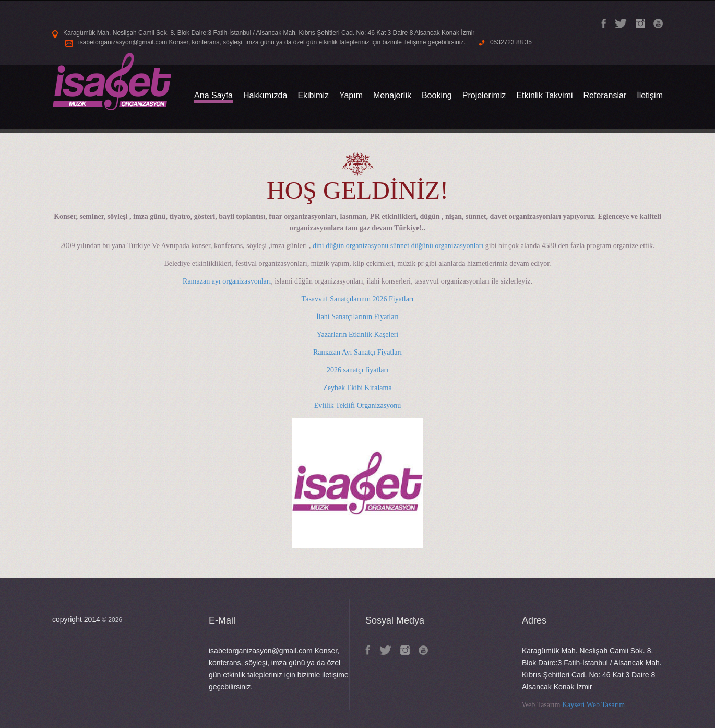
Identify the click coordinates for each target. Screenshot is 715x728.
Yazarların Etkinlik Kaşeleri (357, 334)
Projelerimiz (484, 95)
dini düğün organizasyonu (350, 246)
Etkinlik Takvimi (544, 95)
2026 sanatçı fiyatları (357, 370)
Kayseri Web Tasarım (593, 705)
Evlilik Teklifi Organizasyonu (357, 406)
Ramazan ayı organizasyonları (227, 281)
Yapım (351, 95)
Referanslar (605, 95)
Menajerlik (392, 95)
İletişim (650, 95)
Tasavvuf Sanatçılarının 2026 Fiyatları (358, 299)
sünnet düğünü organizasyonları (437, 246)
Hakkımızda (265, 95)
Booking (437, 95)
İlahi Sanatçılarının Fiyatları (357, 317)
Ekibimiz (313, 95)
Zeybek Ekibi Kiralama (357, 388)
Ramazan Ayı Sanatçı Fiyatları (357, 352)
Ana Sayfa (213, 95)
